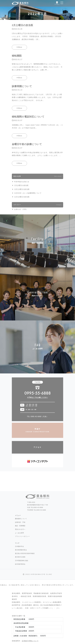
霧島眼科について (21, 519)
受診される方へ (37, 294)
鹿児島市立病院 (20, 557)
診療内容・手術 (20, 522)
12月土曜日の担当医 (22, 189)
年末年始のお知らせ (22, 182)
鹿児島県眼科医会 (21, 550)
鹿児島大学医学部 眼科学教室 (25, 553)
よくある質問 (37, 347)
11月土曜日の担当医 (22, 197)
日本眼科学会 (19, 546)
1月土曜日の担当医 (21, 185)
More (19, 47)
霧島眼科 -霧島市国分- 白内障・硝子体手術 (20, 3)
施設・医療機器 (37, 241)
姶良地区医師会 (20, 564)
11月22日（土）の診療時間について (28, 193)
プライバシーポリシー (22, 536)
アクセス (37, 447)
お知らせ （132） (21, 209)
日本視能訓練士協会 (22, 561)
